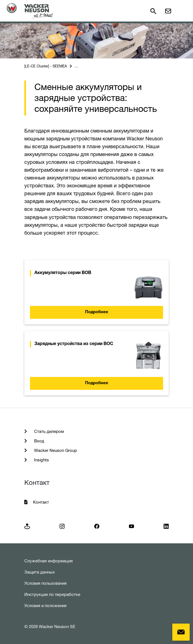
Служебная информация (49, 561)
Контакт (41, 502)
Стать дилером (48, 431)
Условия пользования (45, 583)
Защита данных (40, 572)
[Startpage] (30, 11)
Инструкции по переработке (52, 594)
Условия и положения (45, 606)
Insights (41, 460)
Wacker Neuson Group (55, 450)
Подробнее (97, 312)
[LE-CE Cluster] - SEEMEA (46, 66)
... (76, 66)
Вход (39, 441)
